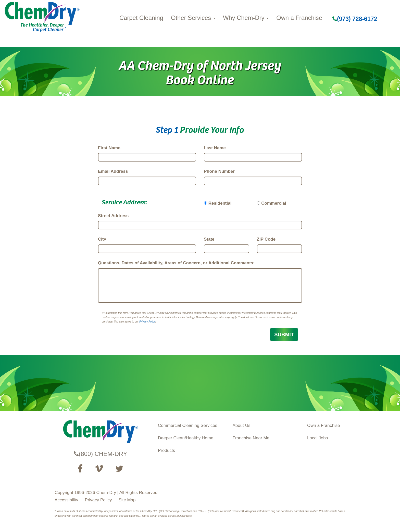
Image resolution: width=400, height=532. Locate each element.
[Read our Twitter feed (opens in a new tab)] (119, 469)
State (209, 239)
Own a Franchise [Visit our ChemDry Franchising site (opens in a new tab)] (324, 425)
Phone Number (219, 171)
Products (166, 450)
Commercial (274, 203)
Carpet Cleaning (141, 18)
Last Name (215, 148)
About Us (242, 425)
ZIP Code (266, 239)
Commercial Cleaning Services (187, 425)
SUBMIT (284, 335)
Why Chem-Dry (246, 18)
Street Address (113, 216)
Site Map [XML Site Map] (127, 500)
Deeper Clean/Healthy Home (186, 438)
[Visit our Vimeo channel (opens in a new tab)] (99, 469)
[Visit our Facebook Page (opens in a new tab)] (80, 469)
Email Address (113, 171)
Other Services (193, 18)
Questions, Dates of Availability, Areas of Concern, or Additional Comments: (176, 263)
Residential (220, 203)
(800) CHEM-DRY (101, 454)
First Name (109, 148)
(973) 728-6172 (355, 19)
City (102, 239)
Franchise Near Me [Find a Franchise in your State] (251, 438)
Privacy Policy (147, 322)
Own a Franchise (299, 18)
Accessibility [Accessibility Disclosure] (66, 500)
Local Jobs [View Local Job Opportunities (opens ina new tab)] (317, 438)
